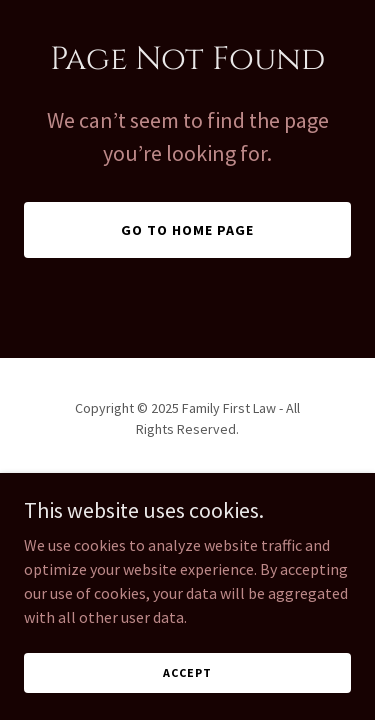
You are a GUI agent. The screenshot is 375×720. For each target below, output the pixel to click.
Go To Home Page (187, 230)
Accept (187, 672)
